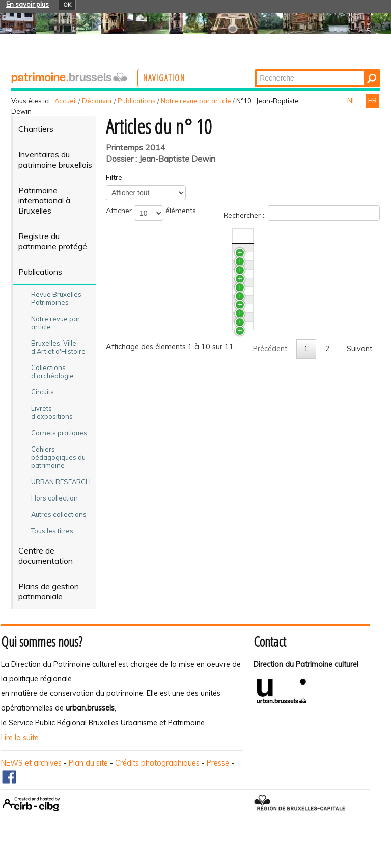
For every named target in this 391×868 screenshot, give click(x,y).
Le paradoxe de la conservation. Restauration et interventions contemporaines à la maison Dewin (184, 449)
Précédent (270, 614)
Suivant (359, 614)
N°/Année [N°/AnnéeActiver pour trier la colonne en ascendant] (300, 236)
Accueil (66, 101)
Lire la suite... (22, 747)
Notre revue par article (196, 101)
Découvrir (97, 101)
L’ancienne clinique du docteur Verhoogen (194, 507)
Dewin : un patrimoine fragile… (175, 331)
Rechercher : (302, 213)
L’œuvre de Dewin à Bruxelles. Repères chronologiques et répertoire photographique (189, 565)
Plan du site (88, 772)
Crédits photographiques (157, 772)
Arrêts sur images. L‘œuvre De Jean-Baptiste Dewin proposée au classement (199, 531)
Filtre (114, 177)
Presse (218, 772)
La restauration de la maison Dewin (185, 478)
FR (372, 101)
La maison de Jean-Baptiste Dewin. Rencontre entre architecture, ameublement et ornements (197, 400)
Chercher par (296, 70)
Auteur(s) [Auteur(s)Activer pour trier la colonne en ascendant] (342, 236)
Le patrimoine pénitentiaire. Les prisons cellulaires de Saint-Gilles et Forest (190, 287)
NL (353, 101)
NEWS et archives (31, 772)
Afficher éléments (151, 213)
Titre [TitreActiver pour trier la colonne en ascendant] (132, 236)
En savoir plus (27, 4)
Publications (137, 101)
